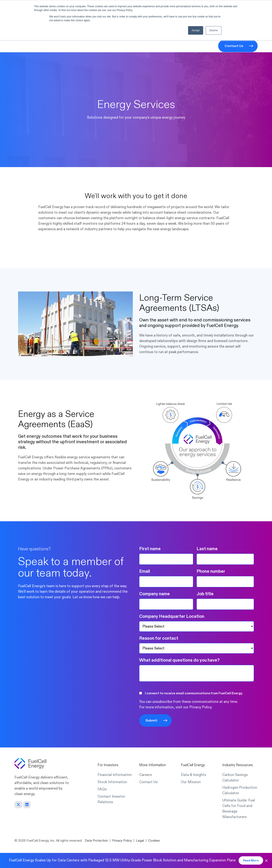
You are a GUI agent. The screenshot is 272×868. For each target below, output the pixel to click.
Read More (251, 860)
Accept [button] (196, 30)
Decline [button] (214, 30)
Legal (140, 841)
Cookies (154, 841)
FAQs (102, 789)
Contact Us (234, 46)
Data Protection (96, 841)
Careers (146, 775)
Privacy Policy (200, 707)
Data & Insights (193, 775)
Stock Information (112, 782)
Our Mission (191, 782)
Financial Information (115, 775)
